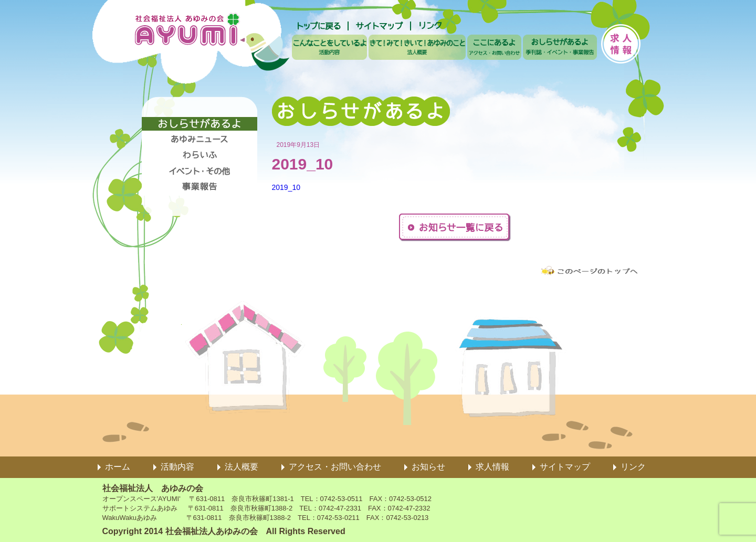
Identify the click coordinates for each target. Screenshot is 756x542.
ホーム (118, 467)
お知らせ (428, 467)
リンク (633, 467)
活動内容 (177, 467)
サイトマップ (565, 467)
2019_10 (286, 187)
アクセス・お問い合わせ (335, 467)
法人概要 (241, 467)
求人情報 (492, 467)
